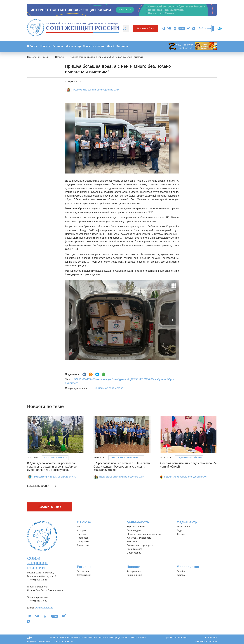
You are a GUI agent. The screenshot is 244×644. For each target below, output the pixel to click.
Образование (134, 553)
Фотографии (183, 526)
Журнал (181, 534)
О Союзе (32, 46)
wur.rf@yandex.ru (44, 608)
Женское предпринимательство (126, 457)
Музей (110, 46)
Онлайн (181, 571)
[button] (72, 320)
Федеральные (134, 571)
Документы (83, 545)
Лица (80, 526)
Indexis (214, 641)
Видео (180, 530)
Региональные (134, 575)
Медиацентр (73, 46)
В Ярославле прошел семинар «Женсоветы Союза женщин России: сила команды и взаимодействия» (122, 467)
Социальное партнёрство (108, 388)
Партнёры (82, 538)
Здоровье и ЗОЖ (136, 526)
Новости (45, 46)
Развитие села (135, 549)
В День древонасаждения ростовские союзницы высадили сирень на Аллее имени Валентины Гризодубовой (52, 467)
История (81, 530)
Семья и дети (134, 530)
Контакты (122, 46)
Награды (82, 534)
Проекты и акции (94, 46)
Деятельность (138, 522)
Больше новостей (42, 486)
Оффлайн (182, 575)
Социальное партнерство (140, 545)
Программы (83, 541)
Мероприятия (188, 567)
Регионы (58, 46)
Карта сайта (211, 638)
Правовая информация (176, 638)
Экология (132, 541)
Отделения (83, 571)
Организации (84, 575)
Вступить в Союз (145, 28)
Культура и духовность (55, 457)
